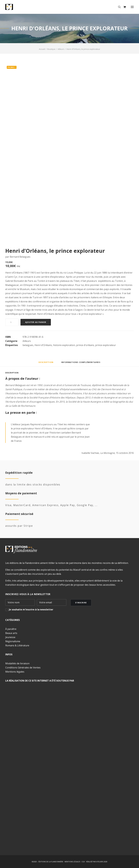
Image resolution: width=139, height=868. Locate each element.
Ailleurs (61, 49)
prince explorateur (106, 345)
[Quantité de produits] (12, 322)
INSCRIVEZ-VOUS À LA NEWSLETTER (28, 594)
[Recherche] (118, 7)
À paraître (11, 629)
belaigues (28, 345)
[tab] (81, 363)
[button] (132, 7)
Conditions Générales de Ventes (23, 668)
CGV (83, 862)
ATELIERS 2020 (102, 862)
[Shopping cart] (123, 7)
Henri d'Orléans (43, 345)
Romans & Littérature (17, 645)
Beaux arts (11, 633)
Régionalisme (13, 641)
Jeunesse (10, 637)
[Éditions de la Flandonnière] (18, 7)
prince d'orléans (85, 345)
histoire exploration (64, 345)
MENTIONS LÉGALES (72, 862)
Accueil (42, 49)
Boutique (51, 49)
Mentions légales (15, 672)
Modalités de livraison (17, 663)
